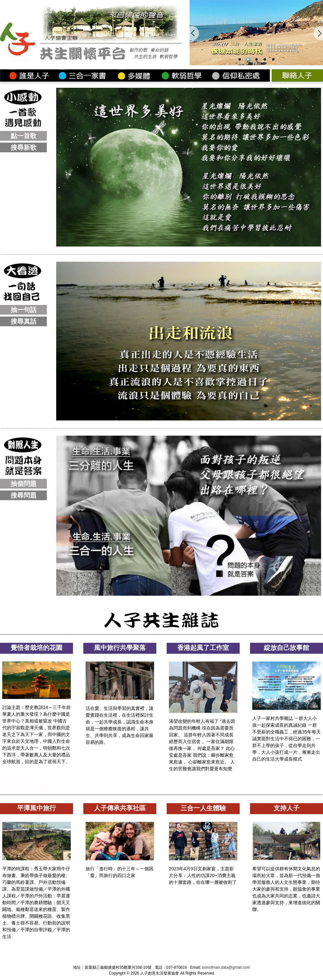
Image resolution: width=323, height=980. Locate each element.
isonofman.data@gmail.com (226, 967)
